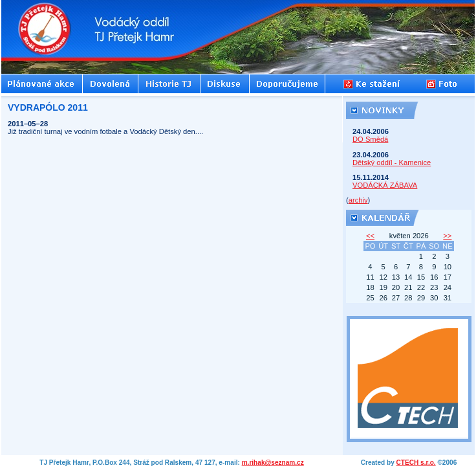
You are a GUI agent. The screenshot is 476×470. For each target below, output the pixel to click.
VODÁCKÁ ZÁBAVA (385, 185)
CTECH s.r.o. (416, 463)
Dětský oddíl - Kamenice (392, 162)
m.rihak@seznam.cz (273, 463)
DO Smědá (370, 139)
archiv (358, 200)
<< (370, 236)
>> (447, 236)
